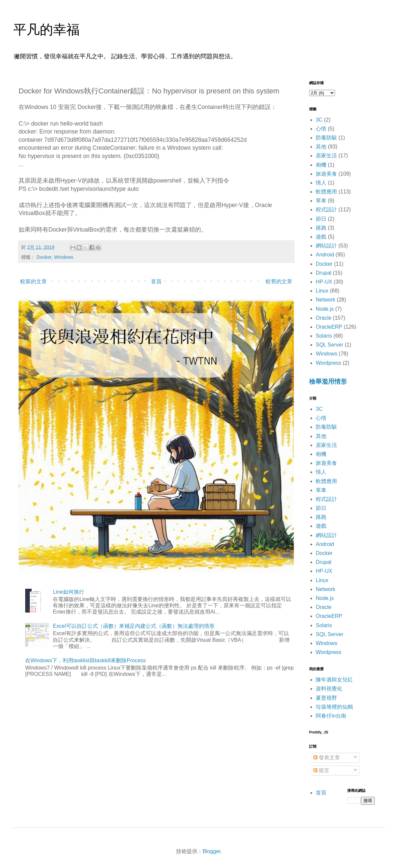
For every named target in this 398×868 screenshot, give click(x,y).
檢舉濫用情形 (328, 381)
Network (326, 300)
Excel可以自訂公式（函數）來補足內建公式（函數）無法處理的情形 (133, 626)
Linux (322, 291)
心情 (321, 129)
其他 (321, 147)
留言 (321, 770)
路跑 (321, 228)
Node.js (325, 309)
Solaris (324, 336)
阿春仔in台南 (331, 716)
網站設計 (326, 246)
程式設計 (326, 210)
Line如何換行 (68, 592)
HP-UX (324, 282)
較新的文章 (33, 281)
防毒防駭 (326, 138)
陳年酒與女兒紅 (334, 680)
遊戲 (321, 237)
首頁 (156, 281)
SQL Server (330, 345)
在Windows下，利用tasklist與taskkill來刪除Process (86, 660)
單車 (321, 201)
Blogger (212, 851)
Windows (64, 257)
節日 (321, 219)
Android (325, 255)
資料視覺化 (329, 689)
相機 (321, 165)
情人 (321, 183)
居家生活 (326, 156)
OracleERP (329, 327)
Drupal (324, 273)
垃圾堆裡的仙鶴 (334, 707)
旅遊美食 (326, 174)
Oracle (324, 318)
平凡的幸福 (46, 29)
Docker (44, 257)
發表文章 (327, 758)
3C (319, 120)
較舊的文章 (279, 281)
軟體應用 (326, 192)
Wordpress (329, 363)
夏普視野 (326, 698)
